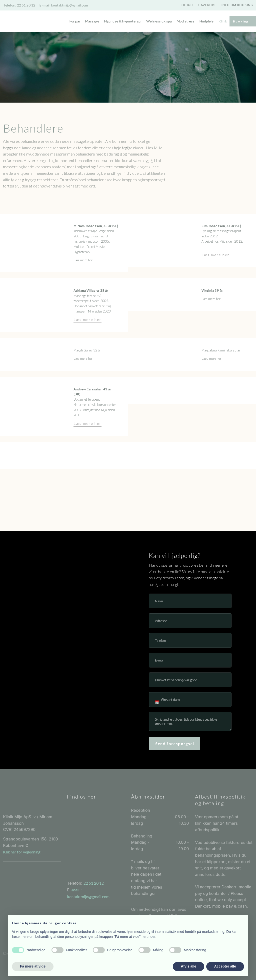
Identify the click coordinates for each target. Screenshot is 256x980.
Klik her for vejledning (22, 852)
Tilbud (187, 5)
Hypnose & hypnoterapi (123, 21)
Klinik (223, 21)
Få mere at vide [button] (33, 966)
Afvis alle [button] (188, 966)
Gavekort (207, 5)
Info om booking (237, 5)
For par (75, 21)
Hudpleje (206, 21)
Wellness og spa (159, 21)
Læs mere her (215, 255)
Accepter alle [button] (225, 966)
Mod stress (186, 21)
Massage (92, 21)
